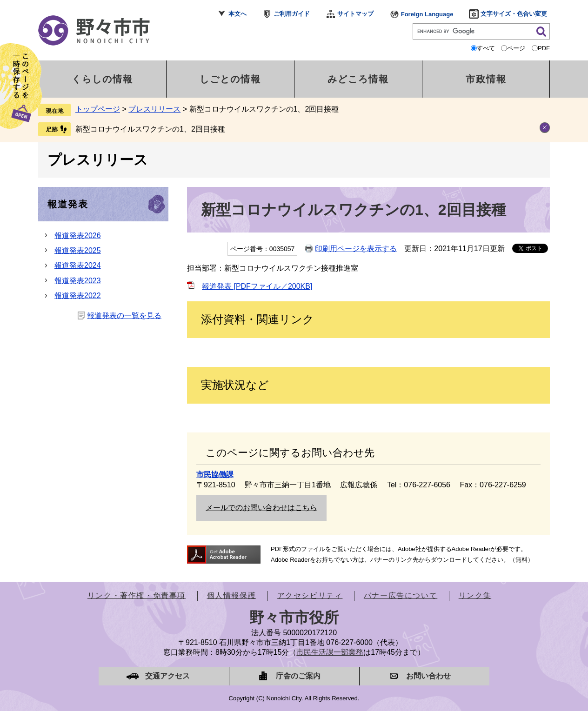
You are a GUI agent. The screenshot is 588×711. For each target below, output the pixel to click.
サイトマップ (355, 14)
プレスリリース (154, 109)
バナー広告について (401, 595)
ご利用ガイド (292, 14)
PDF (544, 48)
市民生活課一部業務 (330, 652)
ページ (516, 48)
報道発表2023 (78, 281)
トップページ (98, 109)
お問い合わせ (428, 676)
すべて (486, 48)
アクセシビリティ (310, 595)
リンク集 (475, 595)
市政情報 (486, 79)
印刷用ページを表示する (356, 249)
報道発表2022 (78, 296)
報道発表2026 (78, 236)
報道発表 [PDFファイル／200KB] (257, 286)
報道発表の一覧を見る (124, 316)
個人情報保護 (232, 595)
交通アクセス (167, 676)
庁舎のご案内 (298, 676)
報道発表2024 (78, 265)
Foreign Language (427, 14)
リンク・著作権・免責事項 (137, 595)
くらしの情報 (102, 79)
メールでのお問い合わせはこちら (261, 508)
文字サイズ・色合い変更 (514, 14)
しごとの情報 (230, 79)
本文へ (237, 14)
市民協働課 (215, 475)
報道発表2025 (78, 250)
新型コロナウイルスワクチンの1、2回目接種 (150, 129)
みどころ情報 (358, 79)
